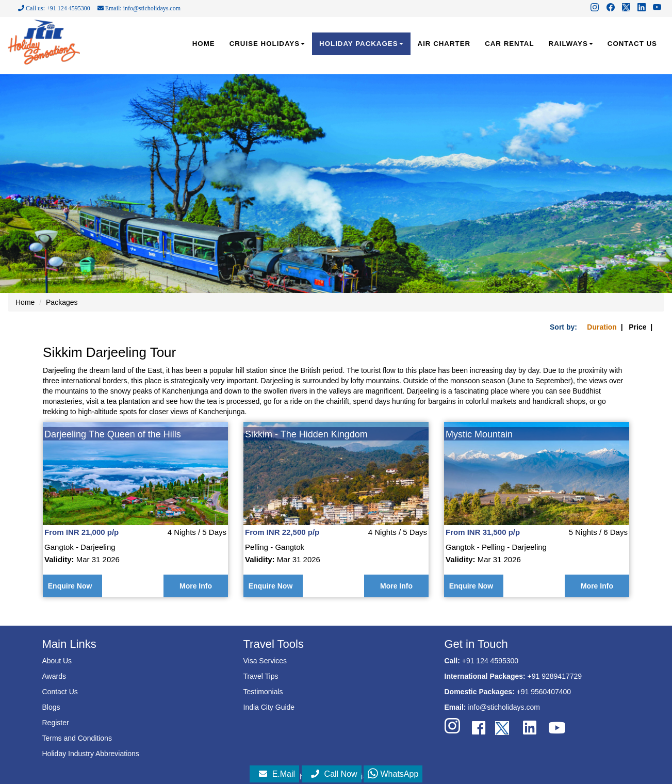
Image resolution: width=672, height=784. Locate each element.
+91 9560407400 (544, 692)
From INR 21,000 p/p (81, 532)
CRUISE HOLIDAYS (267, 44)
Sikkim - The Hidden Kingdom (306, 434)
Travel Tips (261, 676)
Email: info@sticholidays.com (139, 8)
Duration (602, 327)
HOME (204, 44)
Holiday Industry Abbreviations (91, 754)
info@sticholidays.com (504, 707)
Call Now (334, 774)
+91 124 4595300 (490, 661)
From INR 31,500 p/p (483, 532)
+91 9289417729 (555, 676)
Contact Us (60, 692)
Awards (54, 676)
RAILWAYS (571, 44)
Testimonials (263, 692)
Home (25, 302)
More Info (196, 586)
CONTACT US (632, 44)
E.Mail (277, 774)
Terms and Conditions (77, 738)
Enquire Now (70, 586)
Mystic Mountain (479, 434)
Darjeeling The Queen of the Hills (113, 434)
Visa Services (265, 661)
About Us (57, 661)
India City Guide (269, 707)
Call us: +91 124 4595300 (54, 8)
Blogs (51, 707)
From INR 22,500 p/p (282, 532)
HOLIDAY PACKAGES (361, 44)
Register (56, 723)
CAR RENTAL (509, 44)
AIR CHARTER (444, 44)
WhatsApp (393, 774)
